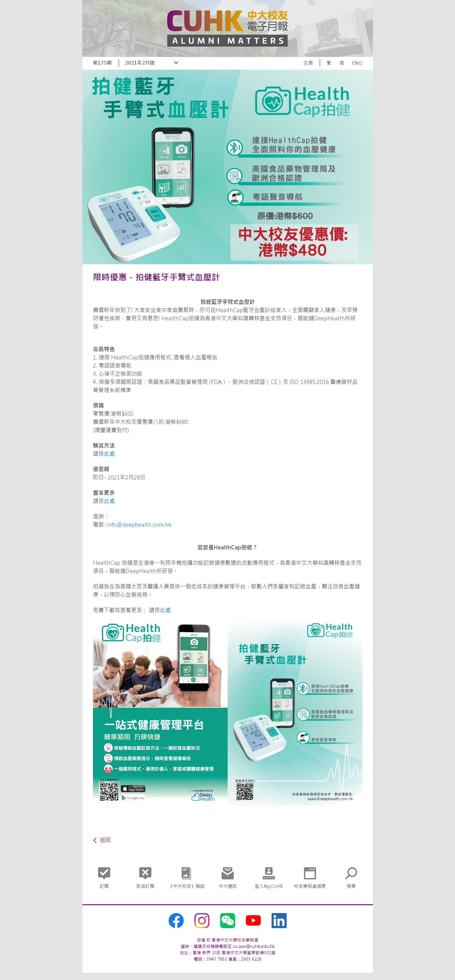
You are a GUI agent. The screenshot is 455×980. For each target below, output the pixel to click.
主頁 (308, 63)
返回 (102, 840)
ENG (357, 63)
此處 (109, 454)
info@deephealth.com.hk (139, 525)
